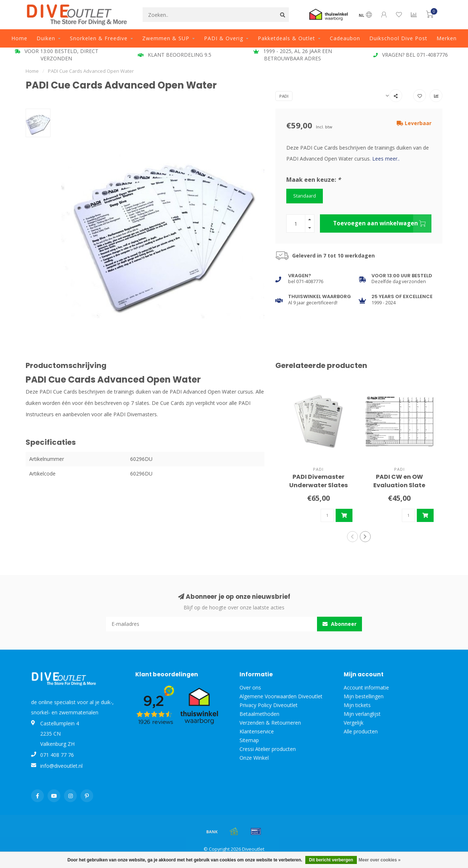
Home (19, 38)
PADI (284, 96)
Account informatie (366, 687)
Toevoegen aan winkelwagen (382, 223)
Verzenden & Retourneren (270, 723)
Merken (447, 38)
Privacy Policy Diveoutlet (269, 705)
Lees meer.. (386, 159)
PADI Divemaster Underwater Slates (318, 481)
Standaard (305, 196)
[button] (352, 537)
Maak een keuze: (314, 180)
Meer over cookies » (380, 860)
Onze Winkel (254, 758)
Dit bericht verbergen (331, 860)
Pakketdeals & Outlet (286, 38)
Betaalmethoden (259, 714)
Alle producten (361, 731)
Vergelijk (354, 723)
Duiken (46, 38)
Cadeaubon (345, 38)
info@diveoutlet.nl (61, 766)
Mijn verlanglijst (362, 714)
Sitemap (249, 740)
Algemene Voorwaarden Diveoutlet (281, 696)
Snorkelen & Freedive (99, 38)
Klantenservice (257, 731)
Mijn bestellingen (364, 696)
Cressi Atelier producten (268, 749)
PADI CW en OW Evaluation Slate (399, 481)
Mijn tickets (357, 705)
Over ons (250, 687)
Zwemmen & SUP (166, 38)
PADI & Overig (224, 38)
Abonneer (339, 624)
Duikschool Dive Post (398, 38)
